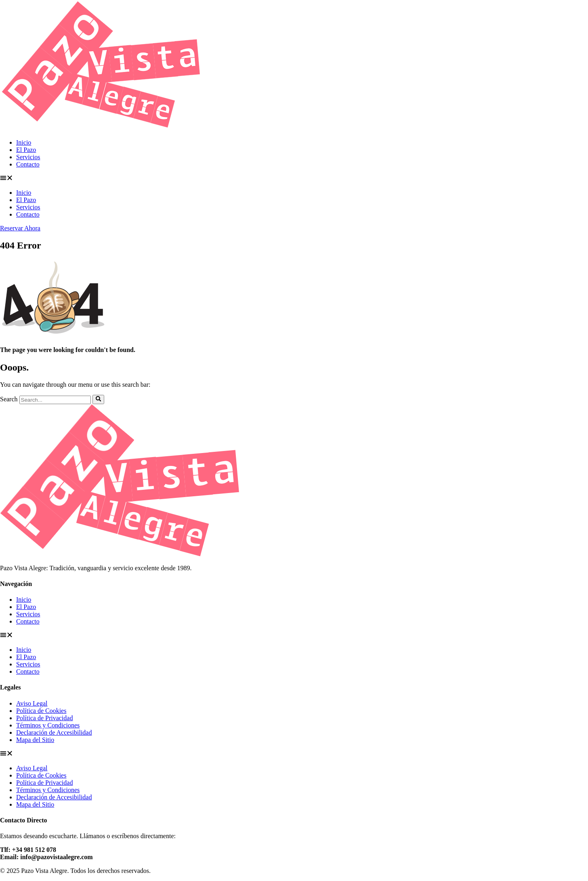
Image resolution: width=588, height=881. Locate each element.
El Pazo (26, 150)
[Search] (98, 399)
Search (9, 399)
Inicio (24, 142)
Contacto (28, 164)
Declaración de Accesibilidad (54, 732)
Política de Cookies (41, 711)
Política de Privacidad (44, 718)
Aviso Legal (32, 703)
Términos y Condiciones (48, 725)
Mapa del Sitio (35, 740)
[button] (294, 179)
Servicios (28, 157)
